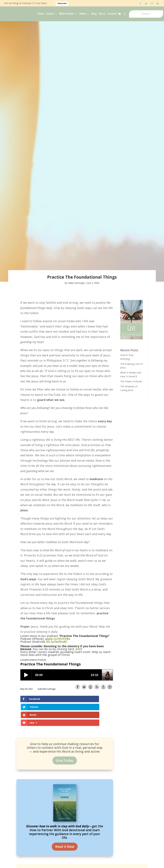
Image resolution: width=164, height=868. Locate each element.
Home (41, 14)
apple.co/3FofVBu (57, 639)
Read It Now (65, 825)
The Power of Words (131, 381)
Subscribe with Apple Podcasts (90, 687)
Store (102, 14)
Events (50, 14)
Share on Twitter (84, 687)
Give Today (65, 738)
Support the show (110, 687)
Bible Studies (67, 14)
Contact (112, 14)
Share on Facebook (78, 687)
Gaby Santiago (76, 283)
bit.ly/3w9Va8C (57, 642)
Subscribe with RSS (97, 687)
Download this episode (103, 687)
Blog (94, 14)
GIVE (79, 649)
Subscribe (62, 3)
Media (83, 14)
